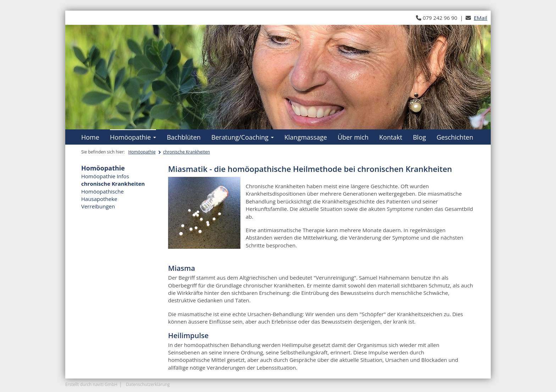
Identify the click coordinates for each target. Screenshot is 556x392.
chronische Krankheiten (187, 152)
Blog (419, 137)
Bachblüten (184, 137)
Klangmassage (306, 137)
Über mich (353, 137)
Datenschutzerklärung (148, 384)
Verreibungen (98, 206)
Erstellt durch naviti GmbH (91, 384)
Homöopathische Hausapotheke (102, 195)
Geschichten (455, 137)
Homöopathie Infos (105, 176)
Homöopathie (133, 137)
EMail (480, 18)
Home (90, 137)
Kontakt (391, 137)
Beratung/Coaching (243, 137)
